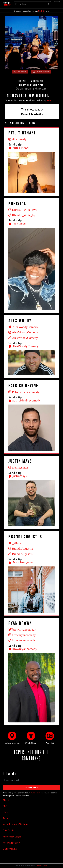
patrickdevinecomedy (24, 400)
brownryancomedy (23, 649)
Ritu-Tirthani (19, 148)
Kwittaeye (17, 223)
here (49, 100)
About (6, 800)
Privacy (39, 866)
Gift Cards (8, 830)
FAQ (5, 806)
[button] (56, 4)
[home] (7, 4)
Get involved (10, 849)
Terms (45, 866)
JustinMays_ (18, 476)
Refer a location (11, 843)
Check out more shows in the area (31, 11)
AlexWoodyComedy (23, 346)
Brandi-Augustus (21, 562)
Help (5, 812)
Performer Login (12, 837)
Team (6, 818)
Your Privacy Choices (15, 824)
